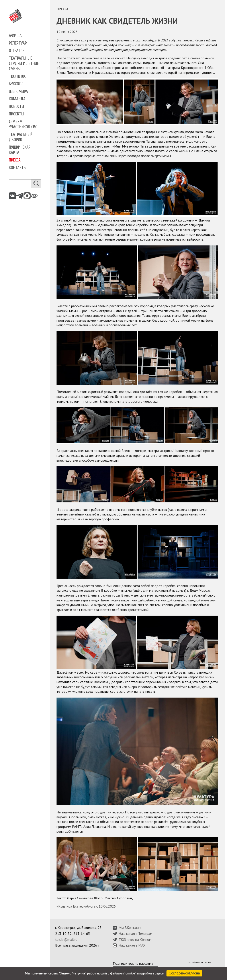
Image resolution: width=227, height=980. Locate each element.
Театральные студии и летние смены (24, 64)
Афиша (15, 36)
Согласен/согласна (184, 973)
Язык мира (18, 91)
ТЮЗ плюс (17, 76)
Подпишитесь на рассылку (133, 963)
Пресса (15, 160)
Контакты (18, 168)
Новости (16, 107)
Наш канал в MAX (132, 945)
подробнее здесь (151, 973)
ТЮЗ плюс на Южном (135, 939)
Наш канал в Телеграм (135, 933)
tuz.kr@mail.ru (66, 939)
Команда (17, 99)
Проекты (17, 114)
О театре (17, 51)
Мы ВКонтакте (130, 927)
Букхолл (16, 84)
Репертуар (18, 43)
